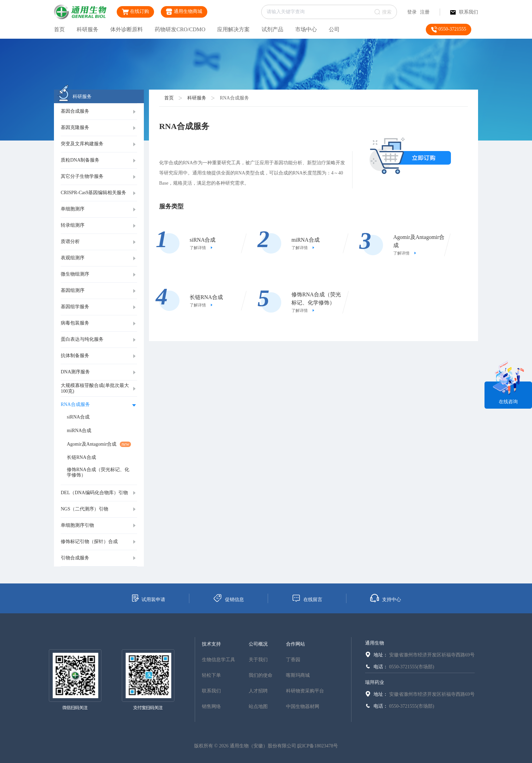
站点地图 (258, 706)
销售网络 (211, 706)
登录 (412, 12)
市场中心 (306, 29)
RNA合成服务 (234, 98)
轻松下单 (211, 675)
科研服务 (88, 29)
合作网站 (296, 644)
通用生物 (375, 643)
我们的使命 (261, 675)
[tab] (99, 112)
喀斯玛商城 (298, 675)
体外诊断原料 (127, 29)
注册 (425, 12)
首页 (59, 29)
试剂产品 (272, 29)
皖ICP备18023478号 (318, 746)
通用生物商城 (184, 12)
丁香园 (293, 660)
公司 (334, 29)
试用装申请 (148, 598)
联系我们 (464, 12)
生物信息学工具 (218, 660)
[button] (99, 112)
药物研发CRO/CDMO (180, 29)
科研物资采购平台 (305, 691)
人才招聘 (258, 691)
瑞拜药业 (375, 682)
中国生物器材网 (303, 706)
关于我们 (258, 660)
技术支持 (211, 644)
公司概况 (258, 644)
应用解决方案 (233, 29)
